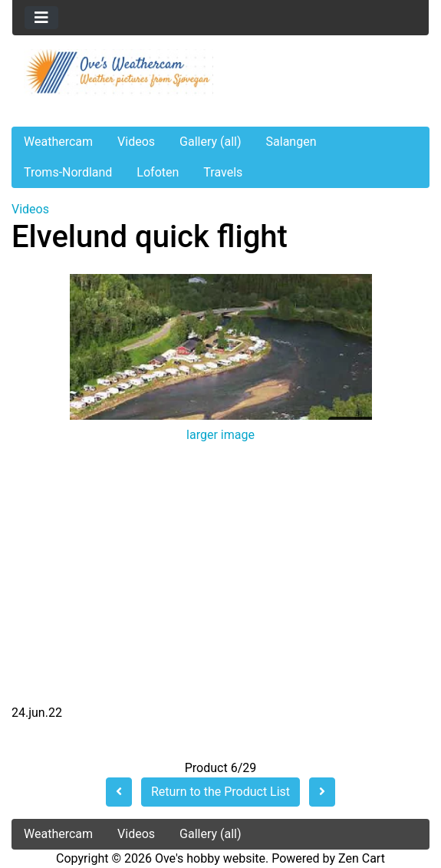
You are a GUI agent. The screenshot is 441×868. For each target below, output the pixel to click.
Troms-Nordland (68, 172)
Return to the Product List (220, 792)
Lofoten (158, 172)
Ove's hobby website (210, 858)
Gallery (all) (211, 142)
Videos (136, 142)
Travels (223, 172)
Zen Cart (362, 858)
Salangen (291, 142)
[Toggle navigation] (41, 18)
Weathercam (58, 142)
